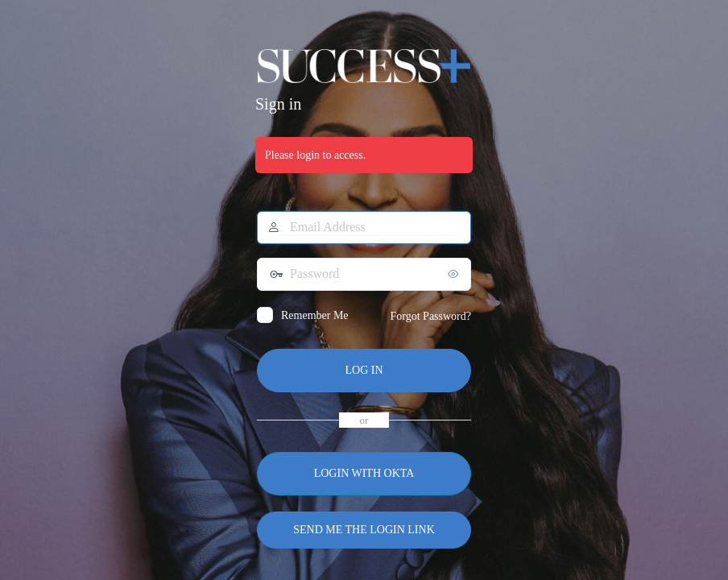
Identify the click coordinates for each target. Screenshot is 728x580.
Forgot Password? (431, 316)
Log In (364, 370)
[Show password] (455, 274)
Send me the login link (364, 530)
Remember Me (315, 315)
